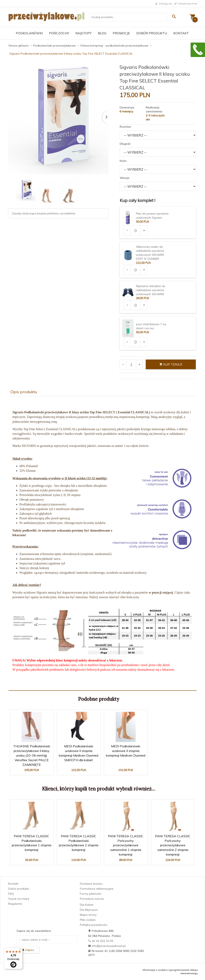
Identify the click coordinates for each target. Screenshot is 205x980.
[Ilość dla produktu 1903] (136, 230)
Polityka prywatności (94, 925)
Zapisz (28, 950)
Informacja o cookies (155, 970)
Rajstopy (83, 33)
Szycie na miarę (19, 899)
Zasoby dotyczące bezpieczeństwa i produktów (44, 213)
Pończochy (59, 33)
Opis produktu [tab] (24, 392)
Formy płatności (91, 894)
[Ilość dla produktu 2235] (136, 270)
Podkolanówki (29, 33)
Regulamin (15, 904)
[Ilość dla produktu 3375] (136, 342)
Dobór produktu (152, 33)
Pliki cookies (88, 920)
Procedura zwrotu (92, 899)
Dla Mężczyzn (89, 910)
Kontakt (181, 33)
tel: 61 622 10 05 (101, 941)
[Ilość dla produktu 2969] (136, 305)
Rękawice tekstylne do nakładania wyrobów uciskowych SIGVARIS (151, 290)
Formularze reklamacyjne (97, 889)
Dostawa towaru (91, 884)
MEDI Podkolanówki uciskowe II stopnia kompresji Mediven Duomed (126, 751)
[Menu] (20, 950)
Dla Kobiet (87, 905)
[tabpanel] (102, 543)
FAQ (11, 894)
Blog (102, 33)
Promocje (121, 33)
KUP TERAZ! (171, 364)
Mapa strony (88, 915)
